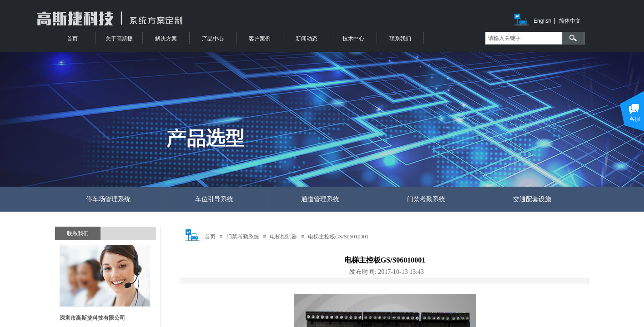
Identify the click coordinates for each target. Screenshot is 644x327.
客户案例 (260, 39)
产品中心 (213, 39)
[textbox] (524, 38)
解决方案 (166, 39)
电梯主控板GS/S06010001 (338, 237)
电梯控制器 (283, 237)
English (542, 21)
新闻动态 (307, 39)
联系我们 (400, 39)
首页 (210, 237)
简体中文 (570, 21)
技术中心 (353, 39)
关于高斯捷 (119, 39)
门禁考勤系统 (243, 237)
